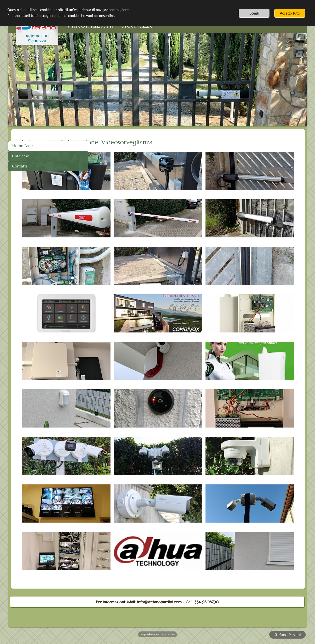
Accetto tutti (290, 13)
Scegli (254, 13)
